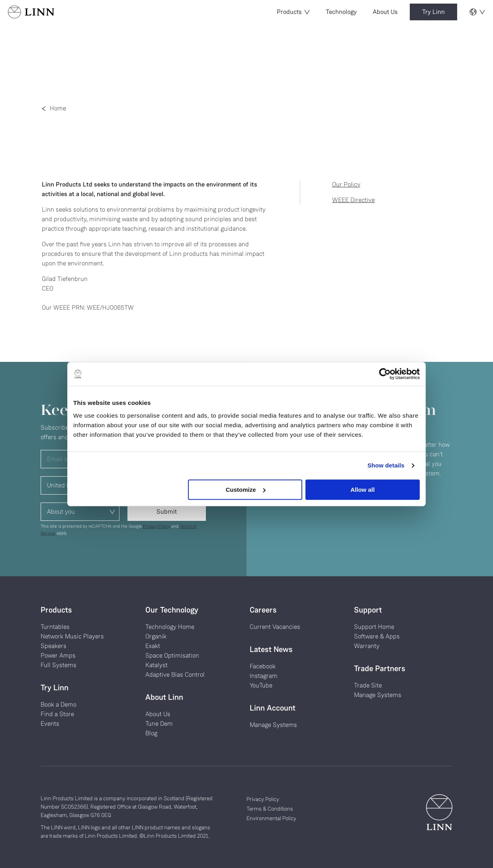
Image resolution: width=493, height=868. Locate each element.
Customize (246, 490)
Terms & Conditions (270, 809)
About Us (385, 12)
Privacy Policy (157, 526)
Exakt (153, 646)
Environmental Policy (271, 818)
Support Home (374, 627)
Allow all (363, 490)
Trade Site (368, 685)
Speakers (54, 646)
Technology (341, 12)
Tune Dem (159, 724)
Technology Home (170, 627)
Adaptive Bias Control (175, 675)
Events (50, 724)
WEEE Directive (353, 200)
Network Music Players (72, 636)
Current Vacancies (275, 627)
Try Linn (433, 12)
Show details (386, 465)
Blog (151, 733)
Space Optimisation (172, 655)
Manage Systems (273, 725)
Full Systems (59, 665)
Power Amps (58, 655)
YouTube (261, 685)
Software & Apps (377, 636)
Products (293, 12)
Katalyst (157, 665)
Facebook (263, 666)
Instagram (264, 676)
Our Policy (346, 184)
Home (58, 108)
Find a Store (57, 714)
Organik (156, 636)
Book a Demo (59, 704)
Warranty (367, 646)
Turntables (55, 627)
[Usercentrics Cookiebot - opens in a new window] (385, 374)
